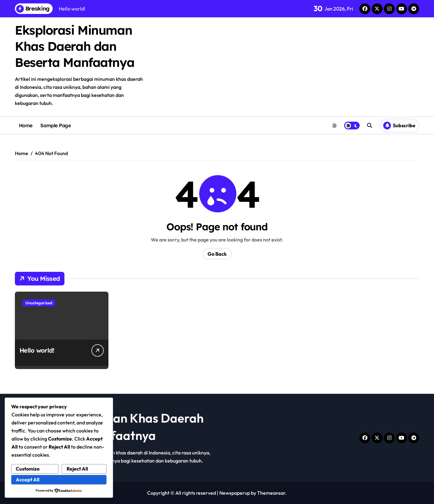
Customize (28, 469)
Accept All (28, 480)
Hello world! (37, 350)
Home (26, 125)
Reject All (77, 469)
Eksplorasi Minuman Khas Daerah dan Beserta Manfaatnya (75, 46)
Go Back (217, 254)
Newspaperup (235, 493)
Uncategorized (39, 303)
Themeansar (271, 493)
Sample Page (55, 125)
